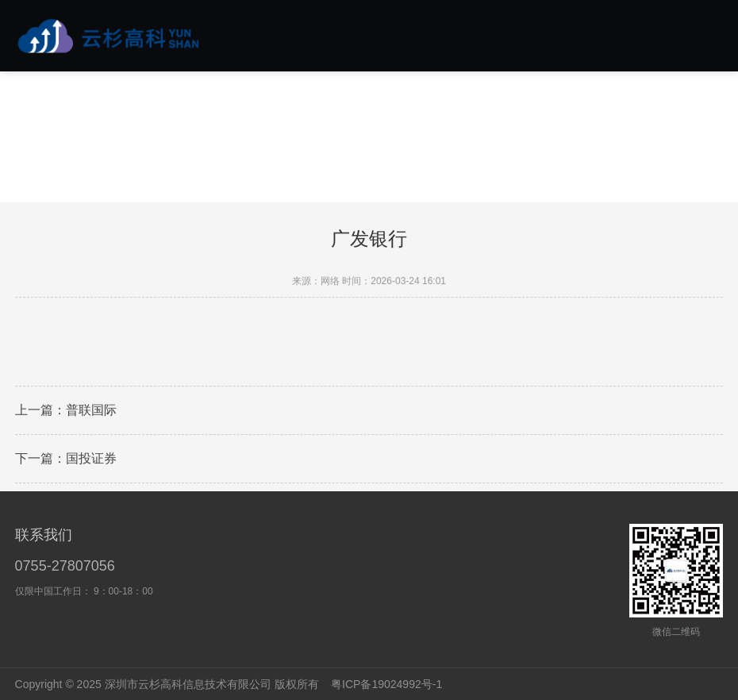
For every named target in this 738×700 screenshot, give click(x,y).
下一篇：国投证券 (66, 460)
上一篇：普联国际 (66, 412)
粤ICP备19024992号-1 (386, 684)
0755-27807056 (65, 566)
